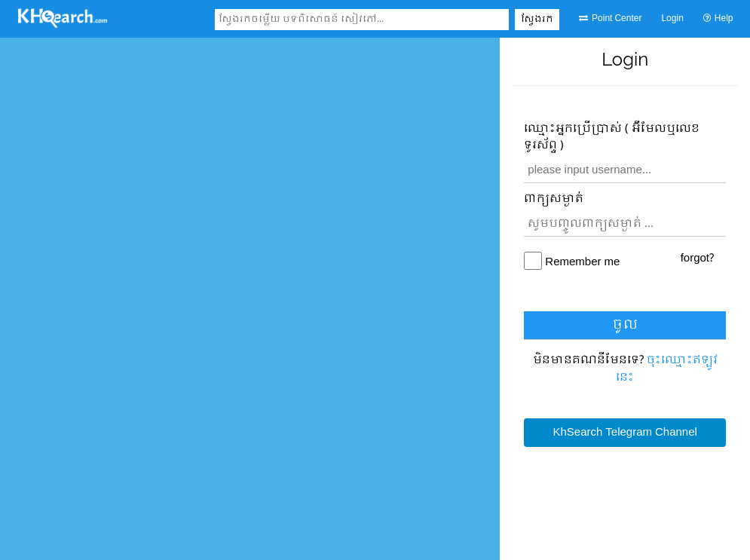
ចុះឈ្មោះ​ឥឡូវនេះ (667, 369)
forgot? (697, 259)
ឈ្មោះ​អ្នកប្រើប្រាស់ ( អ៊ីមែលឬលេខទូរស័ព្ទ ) (612, 138)
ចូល (625, 325)
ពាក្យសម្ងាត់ (554, 199)
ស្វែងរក (537, 20)
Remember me (582, 263)
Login (672, 19)
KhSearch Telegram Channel (624, 433)
